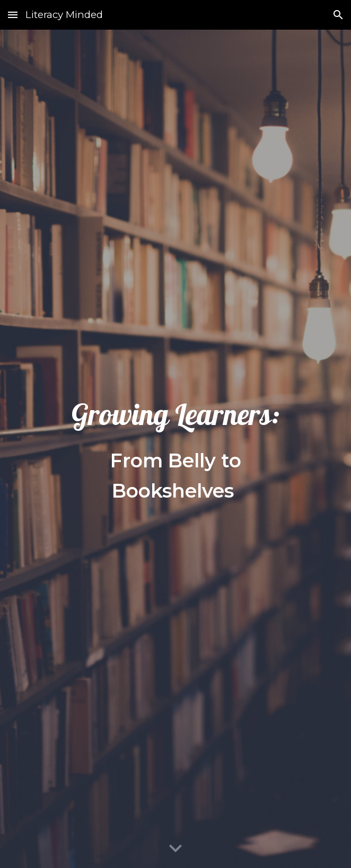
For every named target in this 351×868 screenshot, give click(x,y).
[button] (13, 15)
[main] (175, 449)
